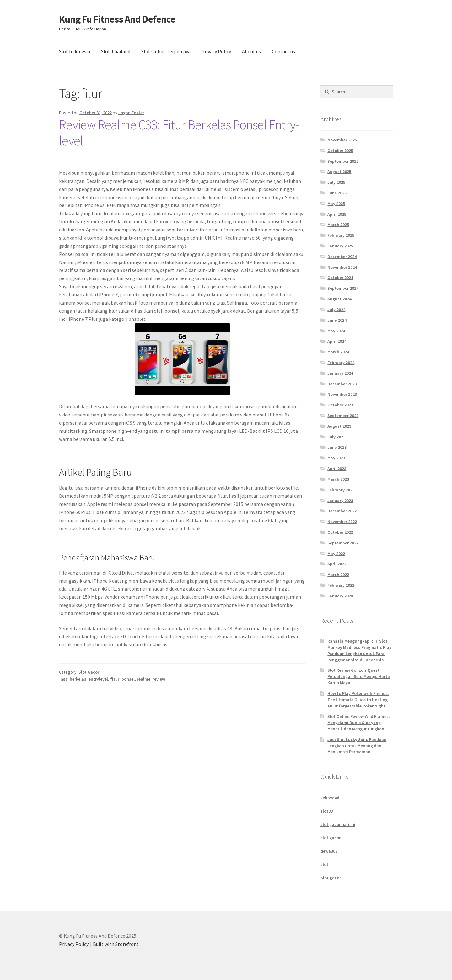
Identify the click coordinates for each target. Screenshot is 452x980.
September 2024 (343, 288)
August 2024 (339, 299)
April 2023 (337, 469)
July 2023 (336, 437)
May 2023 (336, 458)
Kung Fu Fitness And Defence (117, 19)
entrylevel (98, 679)
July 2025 (336, 182)
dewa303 (329, 851)
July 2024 (336, 310)
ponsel (128, 679)
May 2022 (336, 554)
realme (144, 679)
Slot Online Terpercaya (166, 51)
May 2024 (336, 331)
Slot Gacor (89, 672)
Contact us (283, 51)
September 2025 (343, 161)
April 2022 (337, 564)
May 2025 (336, 204)
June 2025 (337, 193)
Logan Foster (131, 113)
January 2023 (340, 501)
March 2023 (338, 479)
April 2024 (337, 341)
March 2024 (338, 352)
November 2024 (342, 267)
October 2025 (340, 151)
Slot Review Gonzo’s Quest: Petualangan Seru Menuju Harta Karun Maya (359, 676)
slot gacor (331, 838)
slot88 (327, 811)
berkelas (78, 679)
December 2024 (342, 257)
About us (251, 51)
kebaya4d (330, 798)
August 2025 (339, 172)
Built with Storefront (116, 944)
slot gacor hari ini (338, 824)
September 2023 (343, 416)
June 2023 (337, 447)
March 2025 (338, 225)
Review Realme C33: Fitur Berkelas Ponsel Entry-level (179, 132)
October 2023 (340, 405)
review (159, 679)
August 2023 (339, 426)
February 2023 (341, 490)
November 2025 (342, 140)
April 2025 (337, 214)
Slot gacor (331, 878)
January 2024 (340, 373)
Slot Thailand (116, 51)
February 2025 (341, 235)
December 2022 (342, 511)
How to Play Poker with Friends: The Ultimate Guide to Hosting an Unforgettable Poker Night (358, 700)
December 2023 (342, 384)
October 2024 (340, 278)
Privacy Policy (216, 51)
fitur (115, 679)
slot (324, 864)
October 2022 (340, 532)
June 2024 (337, 320)
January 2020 (340, 596)
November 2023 (342, 394)
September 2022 (343, 543)
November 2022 (342, 522)
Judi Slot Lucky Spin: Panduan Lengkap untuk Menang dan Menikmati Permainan (357, 746)
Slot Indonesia (75, 51)
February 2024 (341, 363)
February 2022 (341, 585)
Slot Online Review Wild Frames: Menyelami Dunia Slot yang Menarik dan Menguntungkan (359, 723)
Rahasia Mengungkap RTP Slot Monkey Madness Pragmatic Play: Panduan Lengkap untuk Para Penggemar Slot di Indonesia (360, 650)
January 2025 (340, 246)
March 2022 (338, 575)
